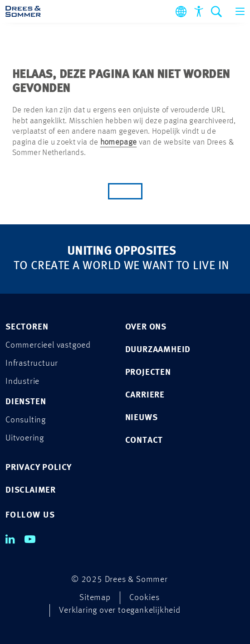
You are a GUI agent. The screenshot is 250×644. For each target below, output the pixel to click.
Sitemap (95, 598)
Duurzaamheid (158, 350)
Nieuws (142, 418)
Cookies (145, 598)
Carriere (145, 395)
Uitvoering (25, 438)
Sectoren (27, 327)
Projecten (148, 373)
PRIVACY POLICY (39, 468)
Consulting (26, 420)
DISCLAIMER (31, 491)
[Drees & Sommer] (23, 11)
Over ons (146, 327)
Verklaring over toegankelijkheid (120, 611)
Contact (144, 441)
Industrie (22, 382)
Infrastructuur (32, 364)
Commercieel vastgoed (48, 346)
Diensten (26, 402)
